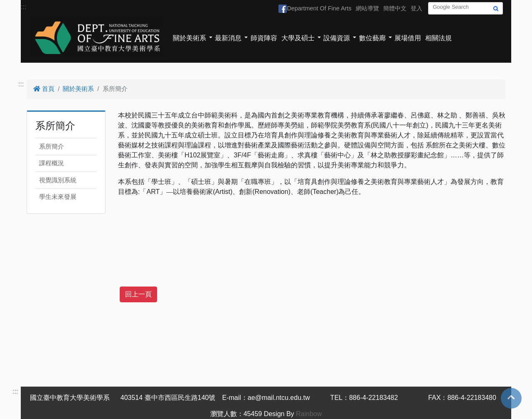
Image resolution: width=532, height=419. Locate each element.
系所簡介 (52, 146)
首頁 (44, 89)
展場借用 (408, 38)
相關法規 (438, 38)
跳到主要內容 (20, 5)
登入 (416, 8)
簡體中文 (395, 8)
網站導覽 (367, 8)
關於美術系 (190, 38)
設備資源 (337, 38)
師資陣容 (264, 38)
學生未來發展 (58, 197)
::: (23, 7)
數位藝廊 (372, 38)
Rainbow (309, 414)
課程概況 (52, 163)
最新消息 (228, 38)
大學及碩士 (298, 38)
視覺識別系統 (58, 180)
